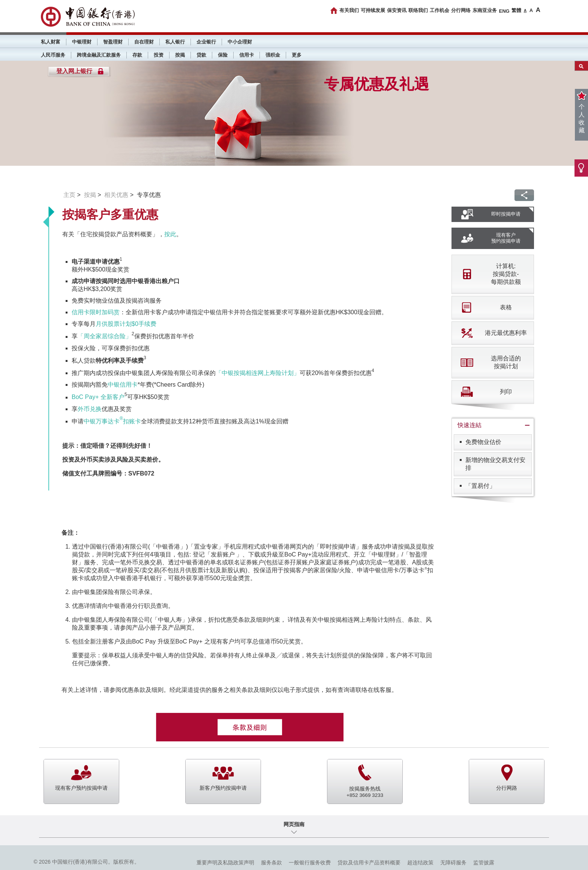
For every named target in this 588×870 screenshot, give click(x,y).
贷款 (201, 55)
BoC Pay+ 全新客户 (98, 397)
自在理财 (144, 42)
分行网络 (461, 10)
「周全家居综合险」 (105, 337)
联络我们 (418, 10)
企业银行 (206, 42)
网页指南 (294, 824)
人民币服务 (53, 55)
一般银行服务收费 (310, 862)
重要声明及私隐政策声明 (225, 862)
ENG (504, 11)
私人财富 (51, 42)
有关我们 (349, 10)
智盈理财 (113, 42)
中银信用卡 (123, 385)
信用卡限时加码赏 (96, 312)
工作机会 (439, 10)
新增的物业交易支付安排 (495, 464)
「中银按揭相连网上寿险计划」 (258, 373)
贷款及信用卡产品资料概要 (369, 862)
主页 (69, 195)
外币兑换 (90, 409)
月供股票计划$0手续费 (126, 324)
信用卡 (247, 55)
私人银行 (175, 42)
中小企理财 (240, 42)
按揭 (180, 55)
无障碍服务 (453, 862)
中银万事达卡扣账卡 (112, 421)
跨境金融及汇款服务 (99, 55)
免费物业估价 (483, 442)
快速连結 (469, 425)
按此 (170, 234)
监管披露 (484, 862)
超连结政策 (420, 862)
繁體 (516, 10)
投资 (159, 55)
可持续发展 (373, 10)
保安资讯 (397, 10)
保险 (223, 55)
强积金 (273, 55)
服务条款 (271, 862)
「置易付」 (480, 486)
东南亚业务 (485, 10)
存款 (137, 55)
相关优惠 (116, 195)
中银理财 (82, 42)
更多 (297, 55)
